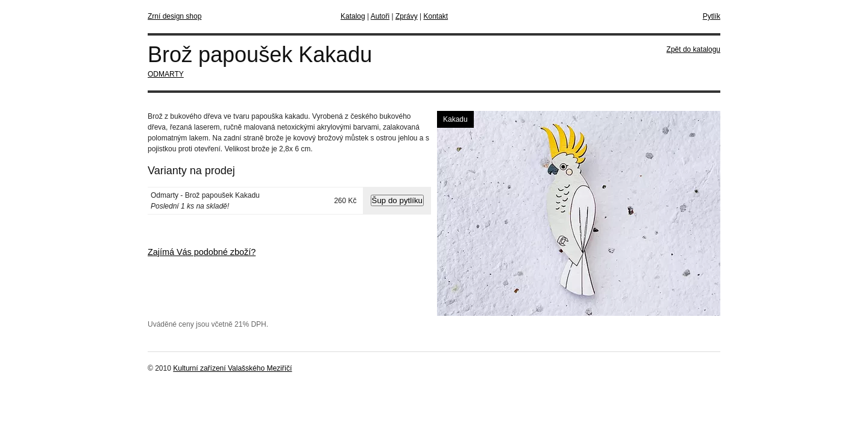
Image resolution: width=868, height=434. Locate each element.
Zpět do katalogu (693, 49)
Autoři (380, 16)
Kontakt (436, 16)
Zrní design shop (175, 16)
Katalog (353, 16)
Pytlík (712, 16)
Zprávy (407, 16)
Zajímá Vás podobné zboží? (202, 252)
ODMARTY (166, 74)
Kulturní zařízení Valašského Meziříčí (232, 368)
